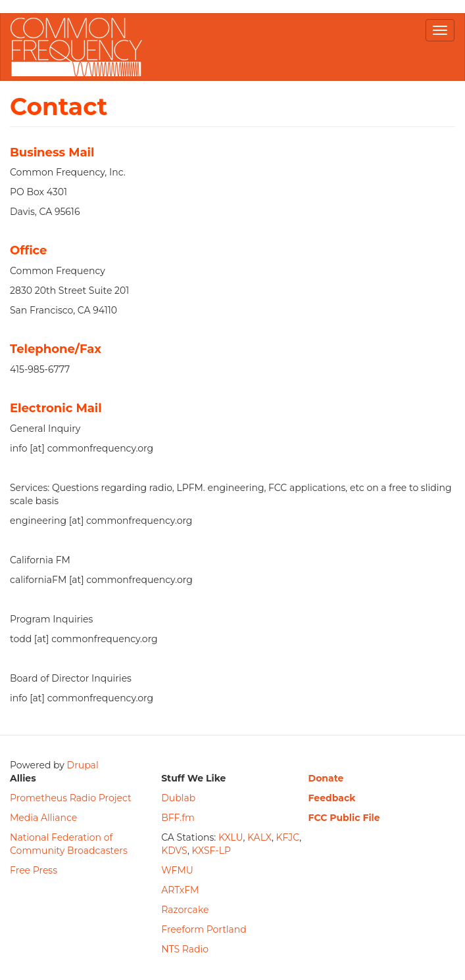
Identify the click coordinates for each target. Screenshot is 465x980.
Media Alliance (43, 818)
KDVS (174, 851)
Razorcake (185, 910)
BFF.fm (178, 818)
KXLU (231, 837)
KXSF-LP (212, 851)
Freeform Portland (204, 929)
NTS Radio (185, 949)
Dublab (178, 798)
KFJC (288, 837)
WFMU (177, 870)
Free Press (34, 870)
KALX (259, 837)
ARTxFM (180, 890)
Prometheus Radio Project (71, 798)
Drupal (83, 765)
